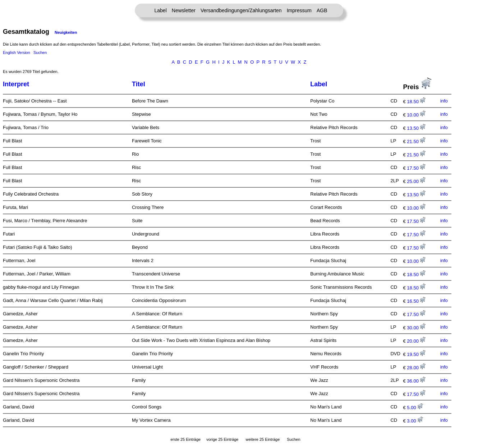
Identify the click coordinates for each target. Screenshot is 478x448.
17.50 (416, 168)
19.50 (416, 354)
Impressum (299, 10)
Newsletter (184, 10)
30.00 (416, 328)
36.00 (416, 381)
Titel (139, 84)
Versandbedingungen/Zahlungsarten (241, 10)
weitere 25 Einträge (263, 439)
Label (161, 10)
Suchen (40, 52)
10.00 (416, 115)
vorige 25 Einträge (222, 439)
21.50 (416, 141)
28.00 (416, 368)
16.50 (416, 301)
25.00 (416, 181)
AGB (322, 10)
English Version (17, 52)
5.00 (415, 408)
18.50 (416, 102)
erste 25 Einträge (185, 439)
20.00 (416, 341)
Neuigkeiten (66, 32)
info (444, 101)
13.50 (416, 128)
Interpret (16, 84)
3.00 (415, 421)
